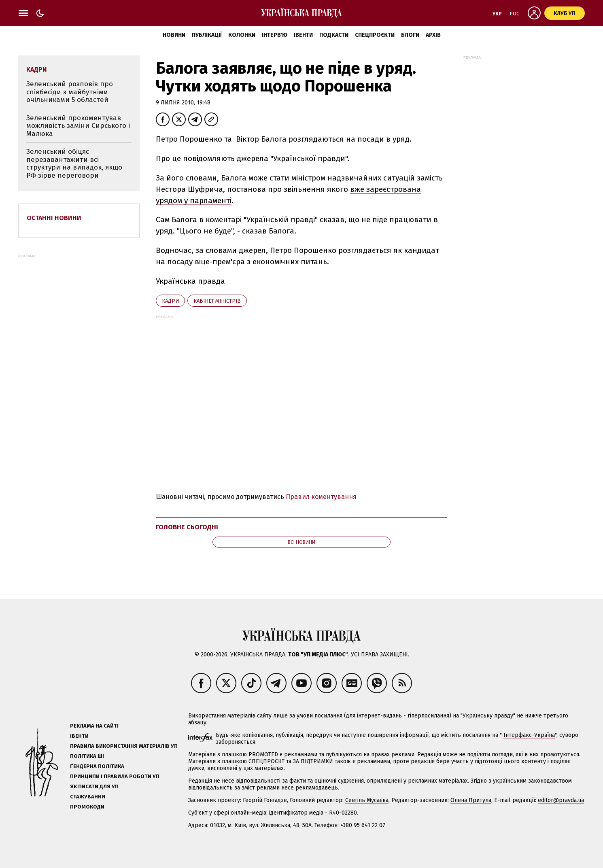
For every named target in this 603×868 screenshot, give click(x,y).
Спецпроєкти (375, 35)
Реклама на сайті (94, 726)
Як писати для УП (94, 786)
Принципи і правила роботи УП (115, 776)
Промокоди (87, 807)
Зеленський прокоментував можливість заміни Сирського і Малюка (78, 126)
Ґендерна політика (97, 766)
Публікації (207, 35)
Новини (174, 35)
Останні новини (54, 218)
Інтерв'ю (275, 35)
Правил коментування (321, 497)
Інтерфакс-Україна (529, 735)
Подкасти (334, 35)
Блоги (410, 35)
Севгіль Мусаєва (367, 800)
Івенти (303, 35)
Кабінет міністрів (217, 301)
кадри (170, 301)
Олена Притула (471, 800)
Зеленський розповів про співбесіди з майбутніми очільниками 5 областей (70, 92)
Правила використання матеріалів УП (124, 746)
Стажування (88, 797)
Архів (433, 35)
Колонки (242, 35)
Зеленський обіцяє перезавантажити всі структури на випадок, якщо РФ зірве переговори (74, 163)
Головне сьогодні (187, 527)
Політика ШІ (87, 756)
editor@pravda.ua (561, 800)
